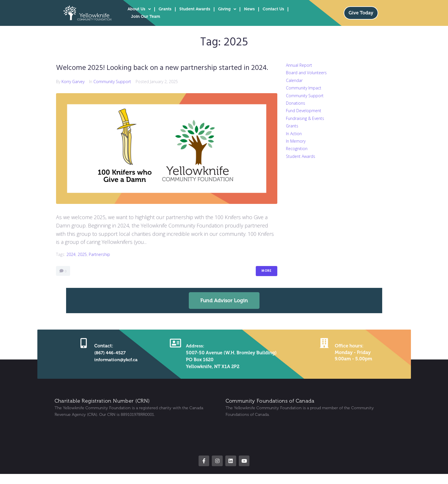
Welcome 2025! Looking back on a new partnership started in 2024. (162, 73)
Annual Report (299, 65)
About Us (139, 9)
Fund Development (304, 111)
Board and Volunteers (306, 73)
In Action (294, 134)
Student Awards (195, 9)
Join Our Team (146, 17)
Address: (195, 357)
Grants (165, 9)
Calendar (294, 80)
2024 (71, 266)
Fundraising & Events (305, 118)
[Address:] (175, 354)
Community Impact (304, 88)
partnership (99, 266)
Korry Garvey (73, 93)
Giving (227, 9)
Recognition (297, 149)
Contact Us (273, 9)
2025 (82, 266)
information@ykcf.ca (116, 371)
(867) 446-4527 (109, 364)
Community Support (112, 93)
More (267, 282)
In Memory (296, 141)
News (249, 9)
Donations (296, 103)
